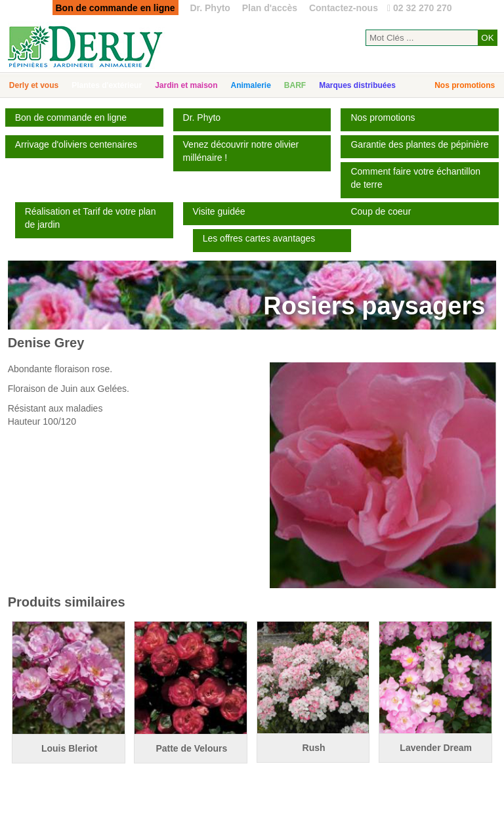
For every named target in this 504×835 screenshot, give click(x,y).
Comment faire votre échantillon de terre (415, 178)
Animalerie (251, 85)
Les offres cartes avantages (259, 238)
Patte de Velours (191, 748)
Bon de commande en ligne (71, 118)
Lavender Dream (436, 748)
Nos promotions (465, 85)
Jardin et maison (186, 85)
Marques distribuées (357, 85)
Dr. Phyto (210, 8)
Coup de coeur (381, 211)
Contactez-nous (344, 8)
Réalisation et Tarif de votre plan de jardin (91, 218)
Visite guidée (219, 211)
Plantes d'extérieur (107, 85)
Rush (314, 748)
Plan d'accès (270, 8)
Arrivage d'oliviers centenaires (76, 144)
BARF (295, 85)
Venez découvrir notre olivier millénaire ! (241, 151)
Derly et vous (34, 85)
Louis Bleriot (70, 748)
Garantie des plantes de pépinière (419, 144)
